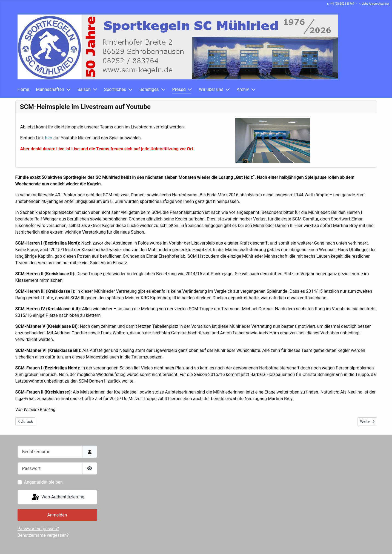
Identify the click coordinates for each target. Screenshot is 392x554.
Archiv (243, 89)
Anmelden (57, 515)
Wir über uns (211, 89)
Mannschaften (50, 89)
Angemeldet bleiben (43, 482)
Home (23, 89)
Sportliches (115, 89)
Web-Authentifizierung (58, 497)
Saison (84, 89)
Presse (179, 89)
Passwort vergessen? (38, 529)
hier (49, 138)
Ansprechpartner (379, 4)
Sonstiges (149, 89)
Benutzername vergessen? (43, 535)
